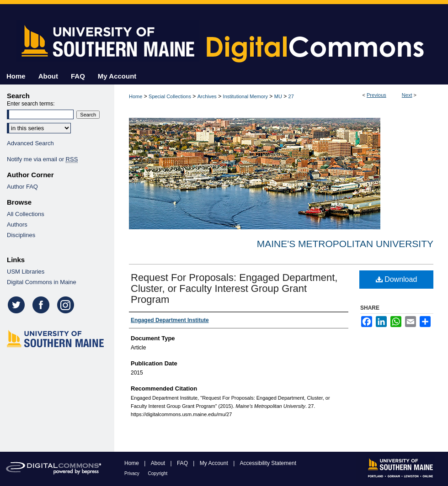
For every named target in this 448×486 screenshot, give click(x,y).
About (159, 463)
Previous (376, 95)
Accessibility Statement (268, 463)
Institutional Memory (245, 96)
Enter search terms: (31, 104)
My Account (215, 463)
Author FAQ (22, 187)
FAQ (183, 463)
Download (397, 279)
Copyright (158, 473)
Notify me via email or (42, 159)
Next (407, 95)
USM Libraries (26, 272)
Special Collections (170, 96)
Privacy (133, 473)
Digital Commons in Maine (42, 282)
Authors (17, 225)
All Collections (26, 214)
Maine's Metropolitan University (345, 244)
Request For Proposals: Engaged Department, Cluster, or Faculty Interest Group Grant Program (234, 288)
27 (291, 96)
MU (278, 96)
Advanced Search (30, 143)
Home (136, 96)
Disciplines (21, 235)
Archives (207, 96)
